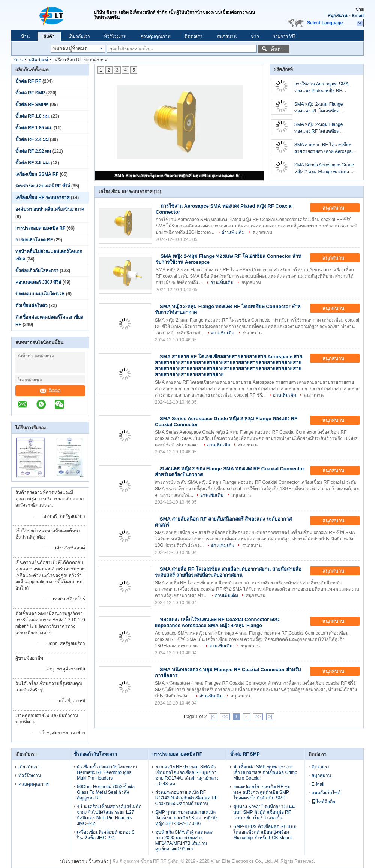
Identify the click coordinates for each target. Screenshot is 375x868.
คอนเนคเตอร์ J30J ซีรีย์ (38, 282)
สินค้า (49, 36)
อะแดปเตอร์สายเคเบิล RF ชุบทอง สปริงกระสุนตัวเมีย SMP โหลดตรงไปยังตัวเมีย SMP (262, 792)
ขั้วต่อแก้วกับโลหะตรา (37, 271)
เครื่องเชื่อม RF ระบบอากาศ (43, 198)
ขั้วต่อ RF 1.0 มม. (33, 116)
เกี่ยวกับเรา (79, 36)
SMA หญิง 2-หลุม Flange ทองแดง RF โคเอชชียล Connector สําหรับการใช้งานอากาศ (322, 128)
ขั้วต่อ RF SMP (30, 93)
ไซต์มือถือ (323, 802)
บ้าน (25, 36)
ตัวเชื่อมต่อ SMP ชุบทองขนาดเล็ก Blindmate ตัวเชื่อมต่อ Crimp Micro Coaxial (265, 772)
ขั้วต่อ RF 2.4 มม (32, 139)
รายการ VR (284, 36)
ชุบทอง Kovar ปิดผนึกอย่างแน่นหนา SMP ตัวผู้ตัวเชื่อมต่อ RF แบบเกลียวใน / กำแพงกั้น (264, 812)
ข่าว (255, 36)
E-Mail (318, 784)
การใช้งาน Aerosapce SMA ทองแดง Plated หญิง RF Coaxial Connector (321, 88)
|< (213, 717)
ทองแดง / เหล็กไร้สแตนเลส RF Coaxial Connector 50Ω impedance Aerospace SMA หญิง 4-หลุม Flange (217, 622)
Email (358, 16)
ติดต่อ (50, 391)
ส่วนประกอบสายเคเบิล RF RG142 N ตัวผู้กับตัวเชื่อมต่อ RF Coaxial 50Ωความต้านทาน (187, 798)
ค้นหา (277, 49)
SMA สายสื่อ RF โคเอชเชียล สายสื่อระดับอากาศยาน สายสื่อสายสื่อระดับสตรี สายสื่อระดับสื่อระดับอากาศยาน (228, 572)
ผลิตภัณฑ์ (38, 60)
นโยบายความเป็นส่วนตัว (84, 861)
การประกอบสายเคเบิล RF (40, 228)
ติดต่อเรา (193, 36)
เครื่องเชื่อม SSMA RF (37, 174)
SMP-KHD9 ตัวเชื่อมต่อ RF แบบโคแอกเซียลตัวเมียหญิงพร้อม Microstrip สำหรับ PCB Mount (265, 832)
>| (270, 717)
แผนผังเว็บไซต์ (326, 793)
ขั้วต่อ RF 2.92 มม (33, 151)
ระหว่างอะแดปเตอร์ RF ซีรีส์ (43, 186)
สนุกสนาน (337, 16)
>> (258, 717)
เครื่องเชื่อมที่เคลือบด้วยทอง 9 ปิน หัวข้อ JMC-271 (106, 835)
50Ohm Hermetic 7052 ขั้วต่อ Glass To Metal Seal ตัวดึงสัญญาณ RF (106, 792)
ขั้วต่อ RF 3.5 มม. (33, 163)
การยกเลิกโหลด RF (34, 240)
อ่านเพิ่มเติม (233, 232)
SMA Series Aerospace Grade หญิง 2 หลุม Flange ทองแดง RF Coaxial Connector (180, 176)
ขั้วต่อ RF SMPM (32, 105)
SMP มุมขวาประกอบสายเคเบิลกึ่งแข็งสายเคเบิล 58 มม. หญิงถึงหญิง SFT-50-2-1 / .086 (187, 818)
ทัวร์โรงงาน (115, 36)
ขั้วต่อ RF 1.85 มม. (34, 128)
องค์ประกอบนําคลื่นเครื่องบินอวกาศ (50, 209)
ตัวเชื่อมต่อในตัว (31, 305)
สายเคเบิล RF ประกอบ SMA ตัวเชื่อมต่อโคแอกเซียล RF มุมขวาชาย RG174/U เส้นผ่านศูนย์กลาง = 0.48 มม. (187, 775)
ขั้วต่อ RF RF (28, 81)
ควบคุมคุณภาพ (155, 36)
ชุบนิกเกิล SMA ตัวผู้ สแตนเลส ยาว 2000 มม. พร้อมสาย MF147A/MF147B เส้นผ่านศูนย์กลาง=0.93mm (184, 840)
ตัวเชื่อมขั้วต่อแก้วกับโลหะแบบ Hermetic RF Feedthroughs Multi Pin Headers (107, 772)
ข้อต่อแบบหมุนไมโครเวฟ (40, 294)
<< (225, 717)
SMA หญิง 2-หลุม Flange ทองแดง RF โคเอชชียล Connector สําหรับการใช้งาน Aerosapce (322, 108)
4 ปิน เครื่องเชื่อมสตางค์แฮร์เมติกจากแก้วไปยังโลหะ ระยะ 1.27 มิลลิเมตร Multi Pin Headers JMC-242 (109, 815)
